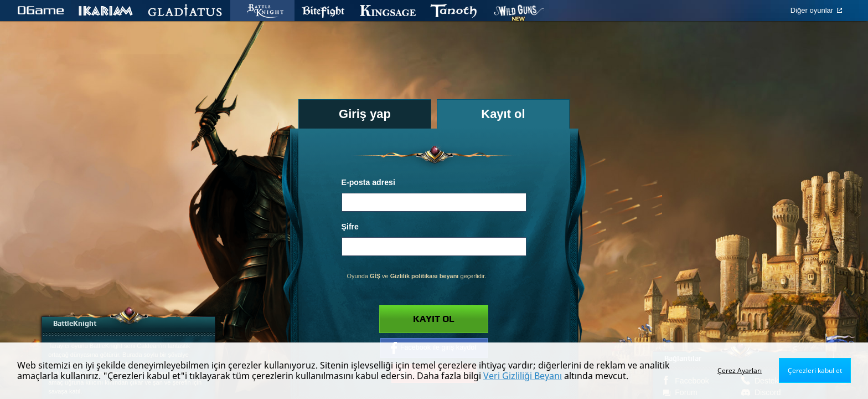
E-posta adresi (368, 182)
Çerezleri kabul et (815, 370)
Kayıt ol (434, 319)
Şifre (350, 227)
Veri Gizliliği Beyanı (523, 376)
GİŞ (375, 276)
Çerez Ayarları (740, 370)
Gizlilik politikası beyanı (425, 276)
